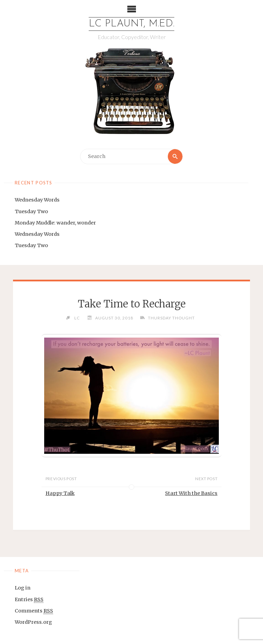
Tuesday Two (31, 211)
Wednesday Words (37, 200)
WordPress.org (33, 622)
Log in (23, 588)
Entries (29, 600)
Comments (34, 611)
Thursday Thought (171, 318)
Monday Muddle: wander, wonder (55, 223)
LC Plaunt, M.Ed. (131, 24)
